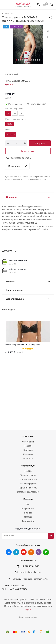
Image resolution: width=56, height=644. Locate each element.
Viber (39, 552)
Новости (28, 446)
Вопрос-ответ (28, 509)
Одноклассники (31, 552)
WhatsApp (46, 552)
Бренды (28, 513)
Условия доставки (28, 479)
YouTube (24, 552)
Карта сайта (28, 521)
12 (40, 60)
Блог (28, 504)
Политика (28, 459)
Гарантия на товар (28, 488)
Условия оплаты (28, 475)
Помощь (28, 471)
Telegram (16, 552)
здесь (28, 609)
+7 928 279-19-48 (30, 566)
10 (35, 60)
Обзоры (28, 517)
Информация (28, 466)
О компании (28, 442)
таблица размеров (18, 260)
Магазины (28, 454)
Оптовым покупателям (28, 492)
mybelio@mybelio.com (30, 572)
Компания (28, 436)
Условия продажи (28, 484)
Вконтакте (9, 552)
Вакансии (28, 450)
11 (37, 60)
